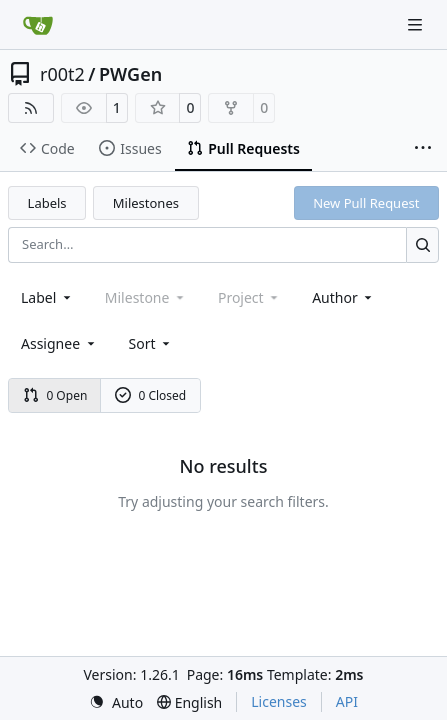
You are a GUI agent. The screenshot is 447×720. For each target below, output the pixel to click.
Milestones (146, 203)
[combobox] (47, 297)
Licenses (279, 701)
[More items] (423, 149)
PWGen (130, 74)
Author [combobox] (343, 297)
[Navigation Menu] (417, 24)
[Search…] (422, 244)
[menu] (151, 343)
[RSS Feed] (31, 108)
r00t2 (62, 74)
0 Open (55, 395)
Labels (47, 203)
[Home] (38, 25)
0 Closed (151, 395)
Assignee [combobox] (59, 343)
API (347, 701)
